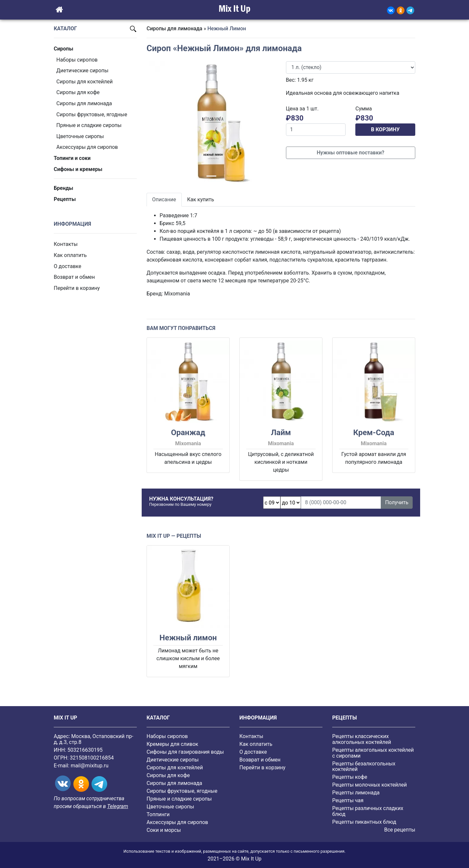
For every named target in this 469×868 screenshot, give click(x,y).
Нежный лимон (188, 638)
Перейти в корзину (77, 288)
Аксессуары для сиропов (87, 147)
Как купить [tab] (201, 199)
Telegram (118, 806)
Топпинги (158, 814)
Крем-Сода (374, 433)
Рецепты (65, 199)
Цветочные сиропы (80, 136)
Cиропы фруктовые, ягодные (92, 114)
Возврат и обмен (74, 277)
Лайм (281, 433)
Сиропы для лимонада (84, 103)
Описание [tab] (164, 199)
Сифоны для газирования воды (185, 752)
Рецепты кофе (350, 777)
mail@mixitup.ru (90, 766)
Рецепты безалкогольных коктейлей (364, 767)
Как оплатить (70, 255)
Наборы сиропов (77, 60)
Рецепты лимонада (356, 793)
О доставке (68, 266)
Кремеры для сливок (172, 744)
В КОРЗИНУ (385, 129)
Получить (397, 502)
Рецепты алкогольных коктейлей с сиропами (373, 753)
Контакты (66, 244)
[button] (156, 123)
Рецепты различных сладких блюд (368, 811)
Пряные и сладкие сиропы (89, 125)
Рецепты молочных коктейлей (370, 785)
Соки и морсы (164, 830)
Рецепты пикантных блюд (364, 822)
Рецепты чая (348, 800)
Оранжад (188, 433)
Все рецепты (400, 830)
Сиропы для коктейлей (85, 82)
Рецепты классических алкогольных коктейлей (362, 739)
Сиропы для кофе (78, 92)
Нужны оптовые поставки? (351, 153)
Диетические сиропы (82, 71)
